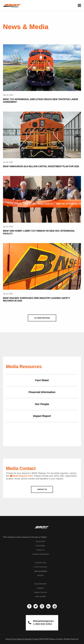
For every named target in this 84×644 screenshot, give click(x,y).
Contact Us (40, 550)
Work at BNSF (40, 597)
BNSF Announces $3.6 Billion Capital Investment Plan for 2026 (41, 166)
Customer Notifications (41, 554)
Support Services (41, 592)
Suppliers (40, 588)
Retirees (40, 575)
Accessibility (40, 546)
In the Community (40, 567)
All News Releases (42, 318)
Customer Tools (40, 563)
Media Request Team (23, 476)
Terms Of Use (11, 639)
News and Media (40, 571)
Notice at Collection (24, 639)
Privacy (35, 639)
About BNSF (40, 541)
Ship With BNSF (40, 584)
